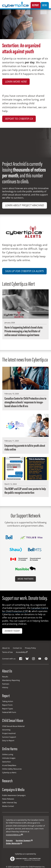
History (5, 687)
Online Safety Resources (12, 769)
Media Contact (8, 806)
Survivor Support (9, 737)
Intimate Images (9, 758)
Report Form (7, 705)
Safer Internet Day (10, 802)
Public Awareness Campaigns (14, 795)
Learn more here (16, 82)
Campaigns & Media (13, 789)
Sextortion (6, 762)
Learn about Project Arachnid (25, 205)
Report (36, 5)
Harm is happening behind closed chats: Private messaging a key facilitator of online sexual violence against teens (24, 331)
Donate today (12, 631)
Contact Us (17, 648)
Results (5, 677)
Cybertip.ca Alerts (9, 773)
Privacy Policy (30, 648)
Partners (6, 684)
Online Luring (8, 754)
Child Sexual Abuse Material (13, 726)
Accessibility (21, 652)
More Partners (26, 579)
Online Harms (10, 749)
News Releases (8, 799)
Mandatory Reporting (11, 680)
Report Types (8, 709)
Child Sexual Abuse (13, 720)
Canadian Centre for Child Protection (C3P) (25, 610)
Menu (45, 5)
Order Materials (13, 843)
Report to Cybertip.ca (19, 119)
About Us (6, 648)
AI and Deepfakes (9, 765)
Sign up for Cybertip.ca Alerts (24, 271)
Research (7, 780)
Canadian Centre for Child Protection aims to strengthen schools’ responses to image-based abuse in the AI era (25, 402)
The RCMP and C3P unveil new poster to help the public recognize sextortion (25, 491)
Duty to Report (8, 740)
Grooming (6, 730)
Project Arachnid (9, 733)
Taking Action (8, 701)
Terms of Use (7, 652)
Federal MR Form (9, 712)
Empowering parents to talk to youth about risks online (25, 447)
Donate (9, 840)
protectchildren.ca (13, 835)
